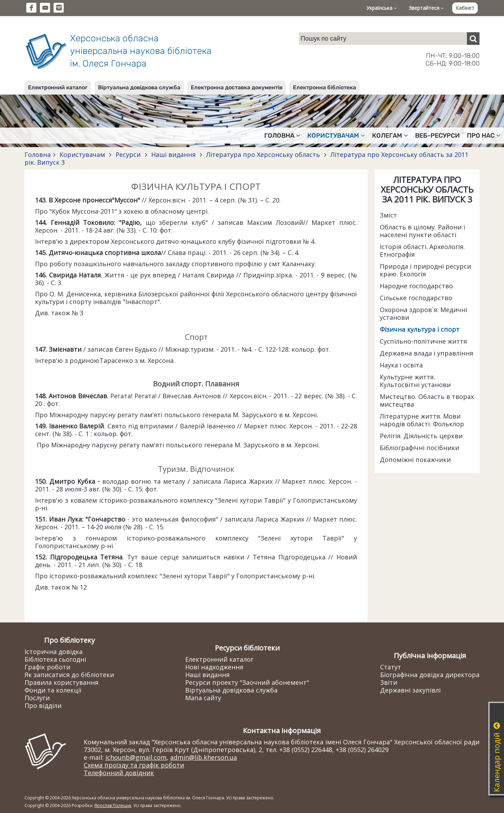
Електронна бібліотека (324, 87)
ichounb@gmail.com (136, 757)
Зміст (388, 215)
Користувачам (82, 154)
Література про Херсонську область (263, 154)
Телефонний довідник (119, 773)
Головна (38, 154)
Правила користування (61, 682)
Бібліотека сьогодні (55, 659)
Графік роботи (47, 667)
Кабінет (465, 8)
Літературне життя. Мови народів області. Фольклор (422, 420)
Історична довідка (54, 652)
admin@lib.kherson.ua (204, 757)
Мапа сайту (203, 698)
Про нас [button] (484, 136)
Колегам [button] (390, 136)
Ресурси (128, 154)
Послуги (37, 698)
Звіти (389, 682)
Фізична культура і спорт (420, 329)
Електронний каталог (58, 87)
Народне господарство (416, 286)
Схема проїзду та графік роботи (134, 765)
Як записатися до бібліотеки (69, 675)
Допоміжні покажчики (415, 460)
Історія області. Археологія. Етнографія (422, 250)
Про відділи (43, 705)
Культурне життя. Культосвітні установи (415, 381)
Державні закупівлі (410, 690)
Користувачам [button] (336, 136)
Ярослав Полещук (113, 805)
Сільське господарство (416, 298)
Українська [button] (382, 8)
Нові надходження (214, 667)
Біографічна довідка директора (430, 675)
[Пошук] (473, 39)
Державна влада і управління (426, 353)
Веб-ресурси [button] (437, 136)
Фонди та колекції (53, 690)
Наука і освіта (401, 365)
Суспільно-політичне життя (423, 341)
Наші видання (173, 154)
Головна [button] (282, 136)
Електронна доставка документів (237, 87)
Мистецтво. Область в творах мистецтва (427, 400)
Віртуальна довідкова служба (139, 87)
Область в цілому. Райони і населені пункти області (422, 231)
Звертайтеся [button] (426, 8)
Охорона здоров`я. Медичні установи (423, 314)
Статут (391, 667)
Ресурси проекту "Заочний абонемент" (247, 682)
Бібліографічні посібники (419, 448)
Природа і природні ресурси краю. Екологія (425, 270)
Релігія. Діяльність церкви (421, 436)
